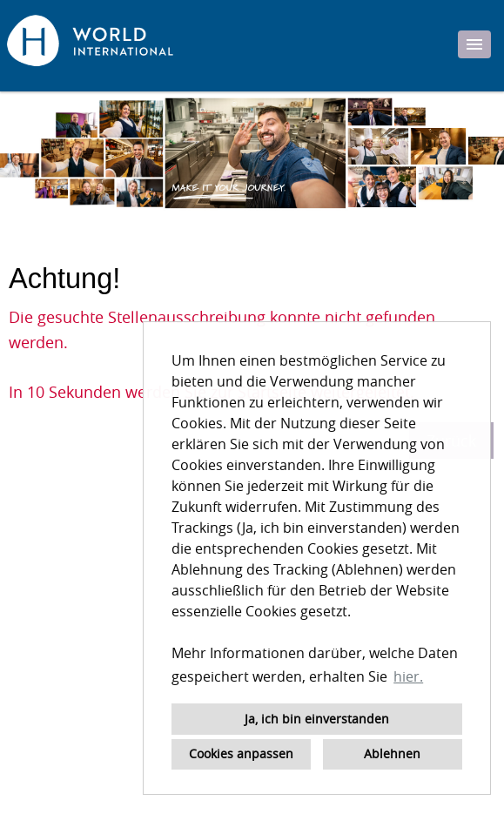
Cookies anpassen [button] (241, 753)
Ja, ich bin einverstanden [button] (317, 719)
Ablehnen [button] (392, 753)
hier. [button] (408, 676)
